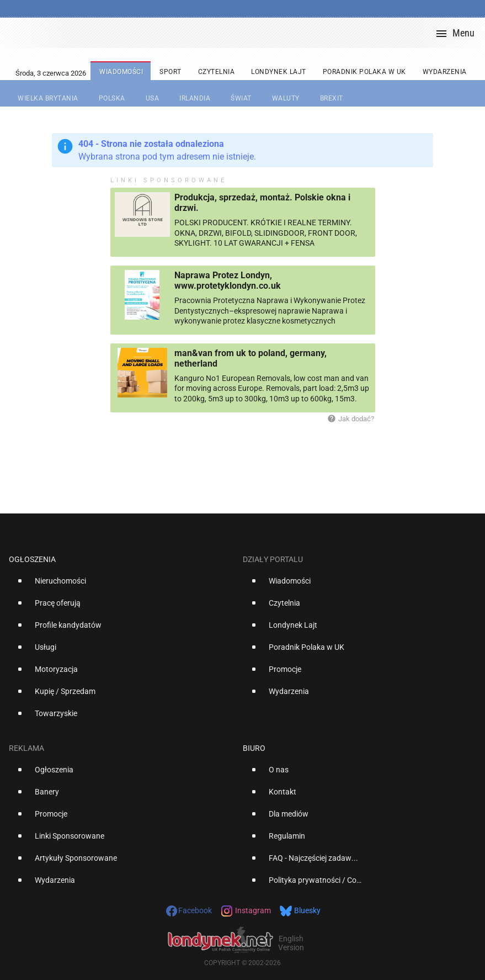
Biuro (254, 748)
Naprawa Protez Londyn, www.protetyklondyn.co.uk (228, 280)
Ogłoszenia (32, 559)
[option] (121, 585)
